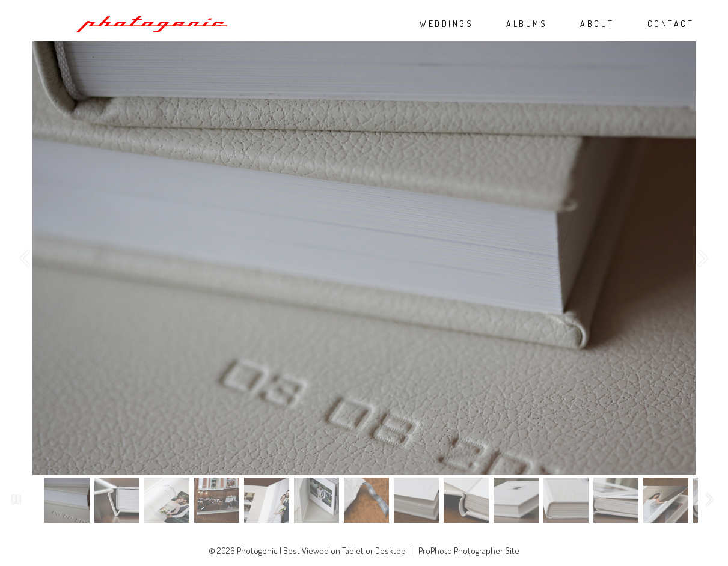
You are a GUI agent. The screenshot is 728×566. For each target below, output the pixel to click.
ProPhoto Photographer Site (469, 551)
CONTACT (671, 24)
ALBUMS (527, 24)
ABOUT (597, 24)
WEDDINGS (446, 24)
